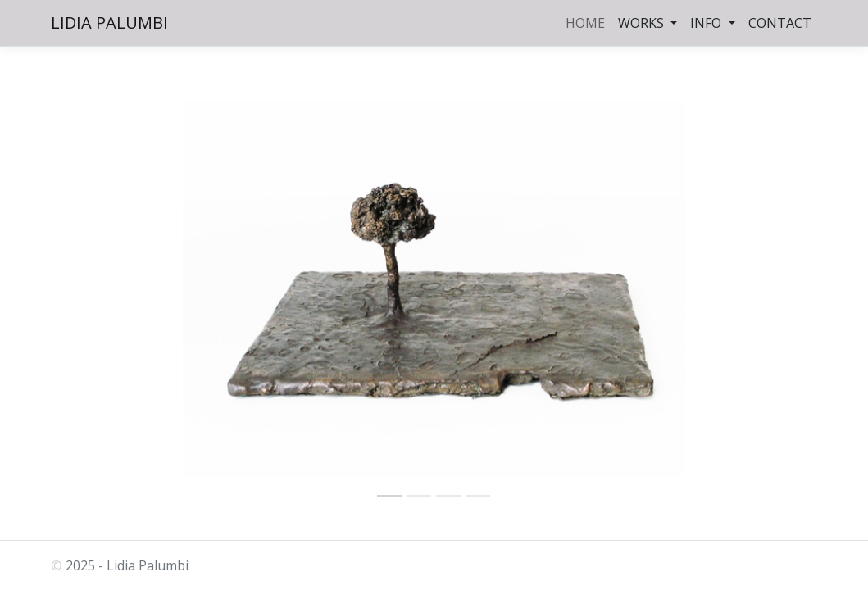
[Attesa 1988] (478, 496)
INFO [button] (707, 23)
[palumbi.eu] (389, 496)
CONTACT (780, 23)
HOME (585, 23)
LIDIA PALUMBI (109, 23)
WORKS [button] (643, 23)
